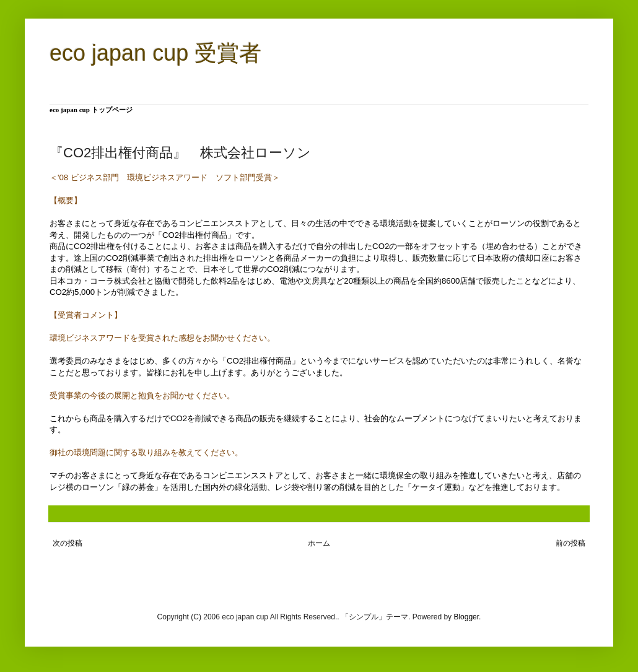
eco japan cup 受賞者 (155, 53)
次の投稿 (68, 543)
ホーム (319, 543)
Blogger (466, 617)
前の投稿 (570, 543)
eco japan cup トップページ (91, 110)
